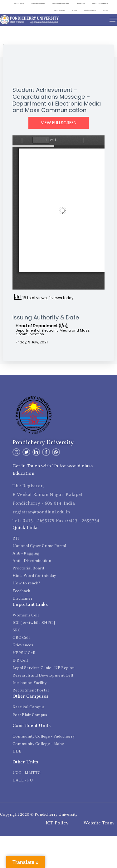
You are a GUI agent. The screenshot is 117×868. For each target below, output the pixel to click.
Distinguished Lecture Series (60, 3)
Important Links (19, 3)
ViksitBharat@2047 (90, 10)
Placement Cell (80, 3)
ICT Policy (57, 823)
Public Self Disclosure (38, 3)
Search (105, 10)
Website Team (99, 823)
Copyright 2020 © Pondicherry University (39, 814)
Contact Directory (60, 10)
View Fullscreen (59, 123)
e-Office (75, 10)
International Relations (100, 3)
